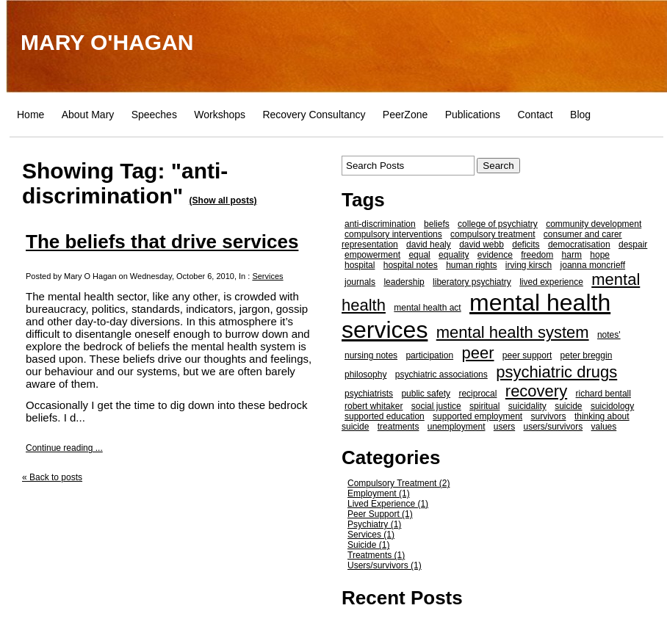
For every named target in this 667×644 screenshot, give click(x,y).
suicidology (612, 406)
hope (600, 255)
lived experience (551, 282)
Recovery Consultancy (314, 115)
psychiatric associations (441, 375)
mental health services (476, 316)
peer (477, 353)
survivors (549, 416)
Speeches (154, 115)
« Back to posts (52, 477)
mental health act (427, 308)
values (604, 427)
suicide (568, 406)
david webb (482, 245)
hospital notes (411, 265)
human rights (471, 265)
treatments (399, 427)
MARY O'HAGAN (107, 42)
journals (360, 282)
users (504, 427)
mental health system (513, 332)
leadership (404, 282)
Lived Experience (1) (388, 504)
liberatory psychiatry (472, 282)
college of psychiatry (498, 224)
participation (429, 355)
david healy (429, 245)
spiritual (484, 406)
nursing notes (371, 355)
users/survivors (554, 427)
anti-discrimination (380, 224)
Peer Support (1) (380, 514)
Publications (473, 115)
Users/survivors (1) (385, 565)
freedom (537, 255)
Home (30, 115)
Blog (580, 115)
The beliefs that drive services (162, 242)
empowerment (372, 255)
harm (572, 255)
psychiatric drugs (556, 372)
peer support (527, 355)
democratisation (579, 245)
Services (267, 276)
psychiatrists (369, 394)
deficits (526, 245)
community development (594, 224)
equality (454, 255)
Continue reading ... (64, 448)
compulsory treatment (493, 234)
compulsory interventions (393, 234)
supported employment (477, 416)
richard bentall (603, 394)
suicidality (527, 406)
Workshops (220, 115)
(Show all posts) (223, 200)
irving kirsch (529, 265)
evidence (495, 255)
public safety (426, 394)
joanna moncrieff (593, 265)
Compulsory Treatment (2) (399, 483)
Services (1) (371, 535)
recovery (536, 391)
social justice (436, 406)
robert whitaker (374, 406)
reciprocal (477, 394)
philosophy (365, 375)
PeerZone (405, 115)
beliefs (437, 224)
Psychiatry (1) (374, 524)
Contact (535, 115)
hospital (360, 265)
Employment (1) (379, 493)
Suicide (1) (368, 545)
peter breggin (587, 355)
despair (633, 245)
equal (419, 255)
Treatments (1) (376, 555)
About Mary (88, 115)
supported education (385, 416)
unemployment (457, 427)
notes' (609, 335)
